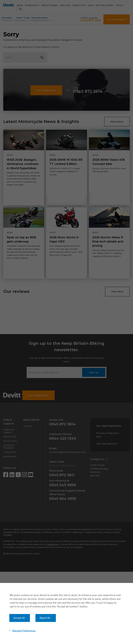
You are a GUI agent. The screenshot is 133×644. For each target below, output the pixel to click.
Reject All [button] (45, 618)
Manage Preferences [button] (24, 631)
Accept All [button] (19, 618)
